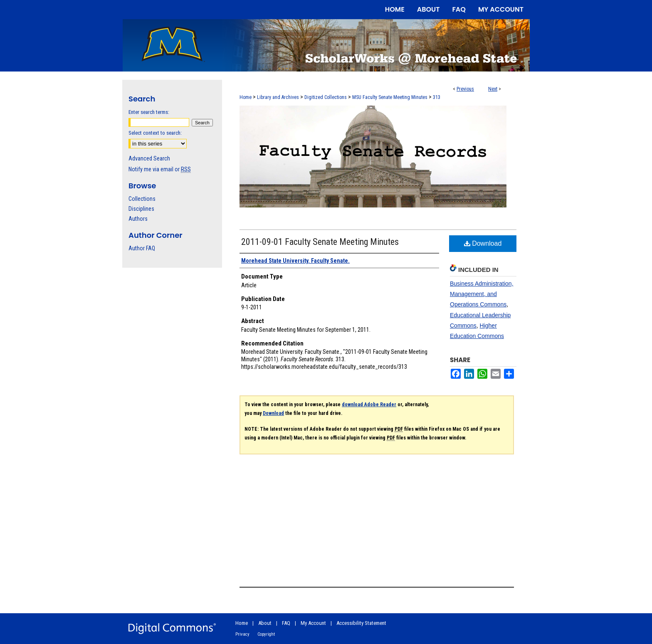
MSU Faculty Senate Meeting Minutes (390, 97)
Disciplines (141, 209)
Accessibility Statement (361, 623)
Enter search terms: (149, 112)
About (265, 623)
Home (246, 97)
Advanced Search (149, 158)
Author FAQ (142, 248)
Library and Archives (278, 97)
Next (493, 89)
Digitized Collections (326, 97)
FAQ (286, 623)
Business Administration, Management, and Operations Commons (482, 294)
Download (483, 243)
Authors (138, 219)
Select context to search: (155, 133)
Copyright (266, 634)
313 (437, 97)
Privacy (242, 634)
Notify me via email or (160, 169)
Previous (465, 89)
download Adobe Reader (369, 405)
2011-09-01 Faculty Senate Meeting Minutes (320, 242)
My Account (313, 623)
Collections (142, 199)
